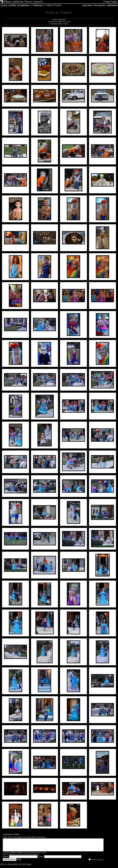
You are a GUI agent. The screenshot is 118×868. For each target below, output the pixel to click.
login (13, 855)
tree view (87, 5)
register (20, 855)
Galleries (38, 5)
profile (12, 5)
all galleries (23, 5)
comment (8, 834)
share (17, 834)
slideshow (112, 5)
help (19, 862)
